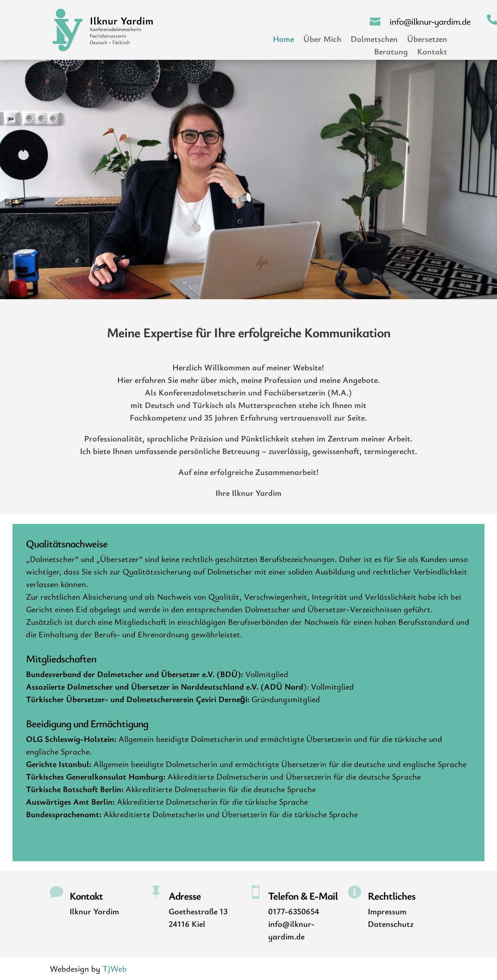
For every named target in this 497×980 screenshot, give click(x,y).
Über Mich (322, 40)
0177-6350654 (294, 911)
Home (283, 40)
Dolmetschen (374, 40)
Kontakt (432, 53)
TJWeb (115, 968)
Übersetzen (427, 40)
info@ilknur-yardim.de (430, 21)
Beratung (391, 53)
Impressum (387, 911)
